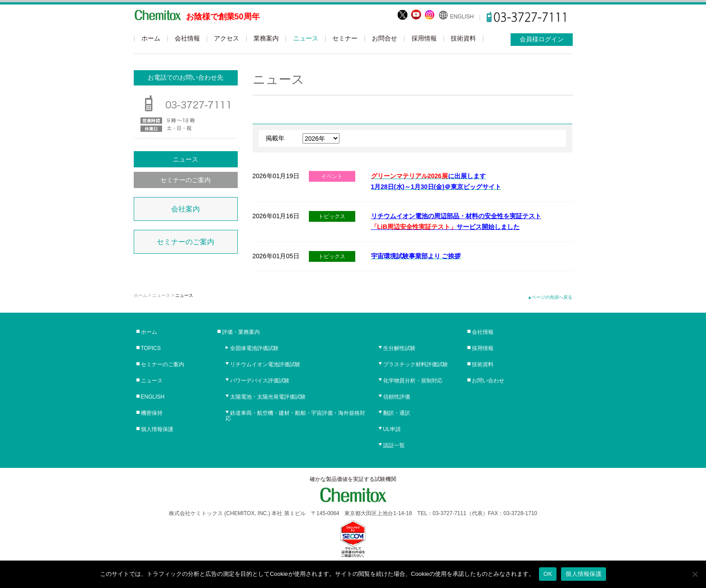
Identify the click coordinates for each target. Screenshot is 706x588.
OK (548, 574)
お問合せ (385, 38)
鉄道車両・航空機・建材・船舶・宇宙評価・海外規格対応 (295, 416)
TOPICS (151, 348)
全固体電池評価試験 (254, 348)
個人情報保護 (157, 429)
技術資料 (463, 38)
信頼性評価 (397, 397)
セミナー (345, 38)
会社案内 (186, 209)
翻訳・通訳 (397, 413)
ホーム (151, 38)
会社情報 (187, 38)
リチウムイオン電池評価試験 (265, 364)
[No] (695, 574)
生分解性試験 (399, 348)
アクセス (226, 38)
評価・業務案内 (241, 332)
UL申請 (392, 429)
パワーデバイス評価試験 (260, 381)
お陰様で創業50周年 (223, 17)
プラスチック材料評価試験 (416, 364)
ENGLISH (462, 17)
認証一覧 (394, 445)
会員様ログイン (542, 39)
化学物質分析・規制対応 (413, 381)
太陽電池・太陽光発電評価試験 (268, 397)
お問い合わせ (488, 381)
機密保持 (152, 413)
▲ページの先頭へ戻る (550, 297)
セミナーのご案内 (186, 180)
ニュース (306, 38)
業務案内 (266, 38)
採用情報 (424, 38)
